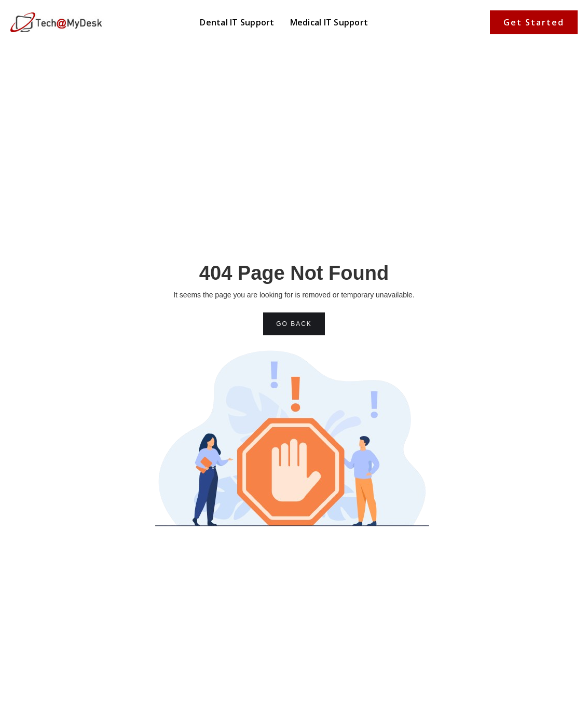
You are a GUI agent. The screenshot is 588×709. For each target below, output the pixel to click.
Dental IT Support (237, 22)
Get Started (534, 22)
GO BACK (294, 324)
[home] (57, 22)
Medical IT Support (329, 22)
